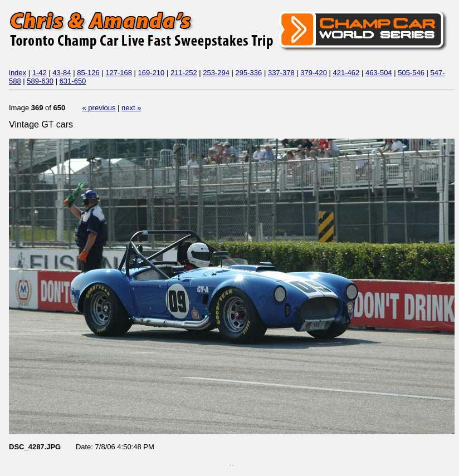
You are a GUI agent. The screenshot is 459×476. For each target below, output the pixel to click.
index (18, 73)
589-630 (40, 81)
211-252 (184, 73)
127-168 (119, 73)
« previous (99, 108)
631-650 (73, 81)
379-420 (314, 73)
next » (131, 108)
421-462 (346, 73)
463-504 (379, 73)
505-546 (411, 73)
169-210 (152, 73)
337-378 (281, 73)
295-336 (249, 73)
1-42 (40, 73)
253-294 (216, 73)
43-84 (62, 73)
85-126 (88, 73)
